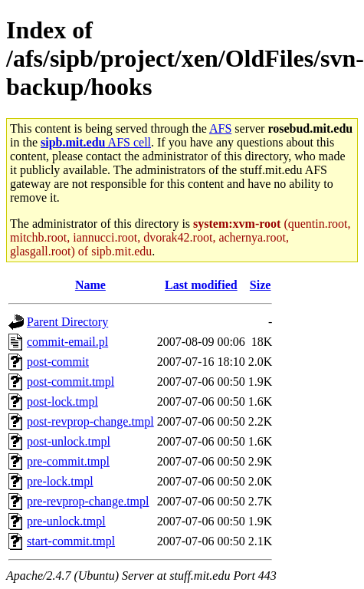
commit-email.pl (67, 342)
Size (261, 285)
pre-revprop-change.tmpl (88, 501)
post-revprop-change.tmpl (90, 421)
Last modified (201, 285)
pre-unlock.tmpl (66, 521)
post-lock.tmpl (62, 401)
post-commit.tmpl (71, 382)
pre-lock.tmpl (60, 481)
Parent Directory (67, 322)
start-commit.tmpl (71, 541)
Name (90, 285)
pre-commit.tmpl (68, 461)
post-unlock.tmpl (69, 441)
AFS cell (96, 142)
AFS (220, 128)
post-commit (58, 362)
